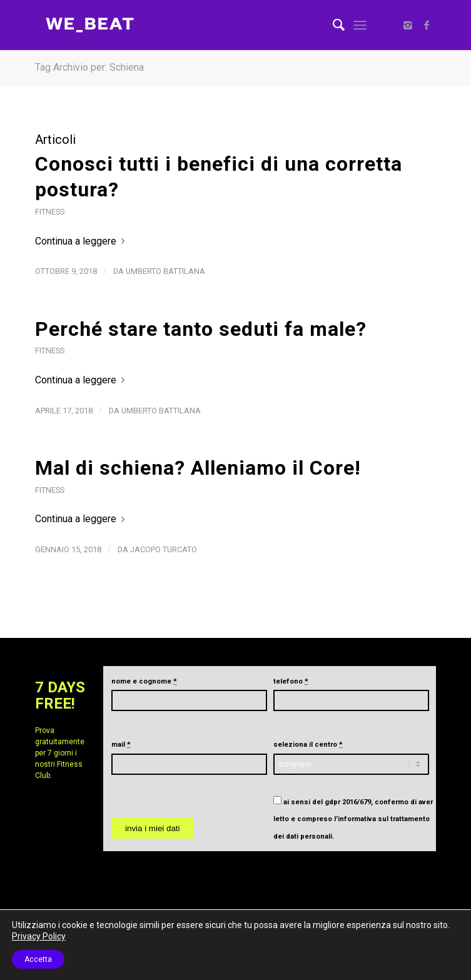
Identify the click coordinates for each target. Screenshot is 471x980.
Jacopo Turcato (164, 549)
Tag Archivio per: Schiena (89, 67)
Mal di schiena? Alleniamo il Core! (198, 468)
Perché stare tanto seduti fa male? (201, 329)
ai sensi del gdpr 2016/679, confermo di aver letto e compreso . (353, 819)
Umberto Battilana (165, 271)
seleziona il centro (308, 745)
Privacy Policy (39, 936)
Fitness (50, 212)
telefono (291, 681)
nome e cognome (144, 681)
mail (121, 745)
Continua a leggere (82, 241)
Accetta (38, 959)
